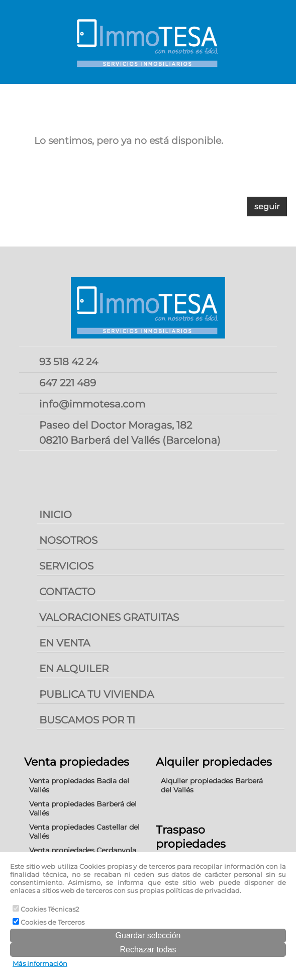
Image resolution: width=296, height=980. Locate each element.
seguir (267, 207)
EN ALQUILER (74, 669)
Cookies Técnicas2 (46, 909)
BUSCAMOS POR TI (87, 720)
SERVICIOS (66, 566)
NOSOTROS (68, 540)
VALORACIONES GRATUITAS (109, 617)
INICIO (56, 515)
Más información (40, 963)
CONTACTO (67, 592)
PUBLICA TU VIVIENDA (96, 694)
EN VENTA (65, 643)
